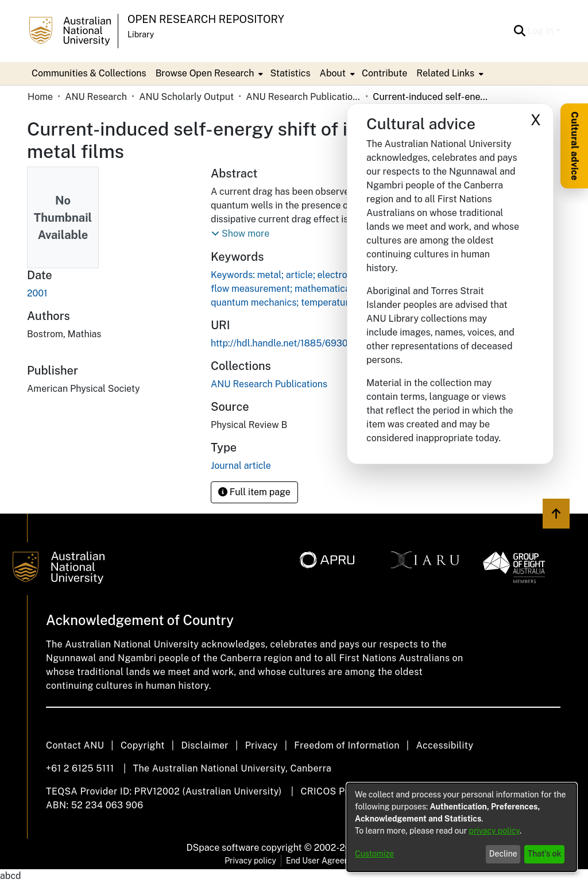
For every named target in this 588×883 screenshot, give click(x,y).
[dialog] (462, 827)
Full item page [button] (254, 492)
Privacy (262, 745)
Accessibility (444, 745)
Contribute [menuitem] (384, 73)
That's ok (545, 854)
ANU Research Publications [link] (303, 97)
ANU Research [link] (96, 97)
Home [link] (40, 97)
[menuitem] (208, 74)
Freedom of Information (347, 745)
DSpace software (223, 848)
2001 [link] (37, 293)
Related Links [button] (445, 73)
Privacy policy (250, 861)
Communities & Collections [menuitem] (89, 73)
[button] (520, 31)
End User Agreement (325, 861)
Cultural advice (575, 146)
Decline (503, 854)
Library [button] (141, 34)
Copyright (143, 745)
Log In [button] (542, 31)
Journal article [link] (241, 466)
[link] (269, 384)
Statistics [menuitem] (290, 73)
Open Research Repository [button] (206, 19)
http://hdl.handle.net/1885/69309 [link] (282, 343)
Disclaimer (205, 745)
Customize (374, 854)
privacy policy (494, 831)
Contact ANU (75, 745)
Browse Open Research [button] (205, 73)
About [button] (333, 73)
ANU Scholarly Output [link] (186, 97)
